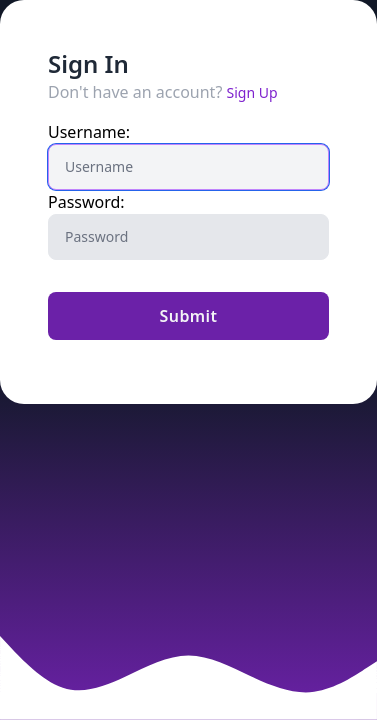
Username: (89, 132)
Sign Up (252, 92)
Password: (86, 202)
